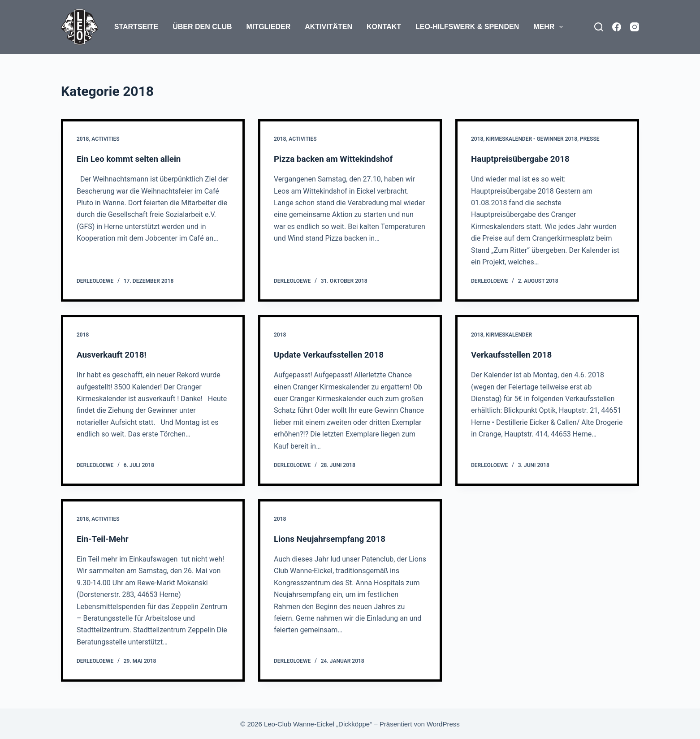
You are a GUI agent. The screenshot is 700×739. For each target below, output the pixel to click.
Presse (590, 139)
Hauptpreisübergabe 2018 (523, 159)
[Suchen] (599, 27)
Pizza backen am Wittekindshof (337, 159)
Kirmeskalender (509, 335)
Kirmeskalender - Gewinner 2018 (531, 139)
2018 (83, 139)
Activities (105, 139)
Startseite (136, 27)
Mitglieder (269, 27)
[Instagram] (635, 27)
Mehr (550, 27)
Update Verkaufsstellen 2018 (332, 354)
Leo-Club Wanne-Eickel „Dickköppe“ (318, 724)
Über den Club (202, 27)
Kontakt (384, 27)
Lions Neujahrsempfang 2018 (333, 538)
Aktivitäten (328, 27)
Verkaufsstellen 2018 (514, 354)
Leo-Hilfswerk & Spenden (467, 27)
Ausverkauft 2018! (114, 354)
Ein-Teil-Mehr (104, 538)
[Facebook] (617, 27)
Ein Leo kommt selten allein (132, 159)
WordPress (443, 724)
